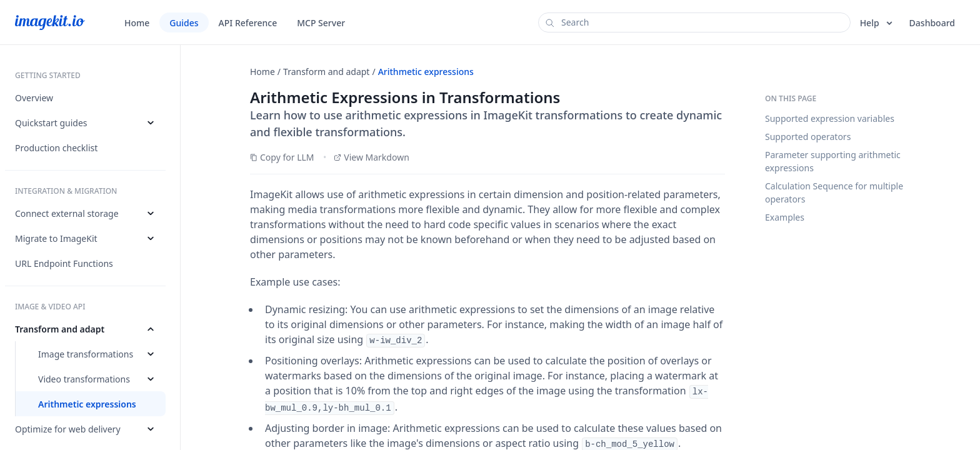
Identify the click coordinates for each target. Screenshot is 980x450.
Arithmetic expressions (426, 72)
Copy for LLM (282, 157)
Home (262, 72)
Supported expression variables (830, 118)
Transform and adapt (326, 72)
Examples (785, 217)
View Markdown (372, 157)
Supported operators (808, 137)
